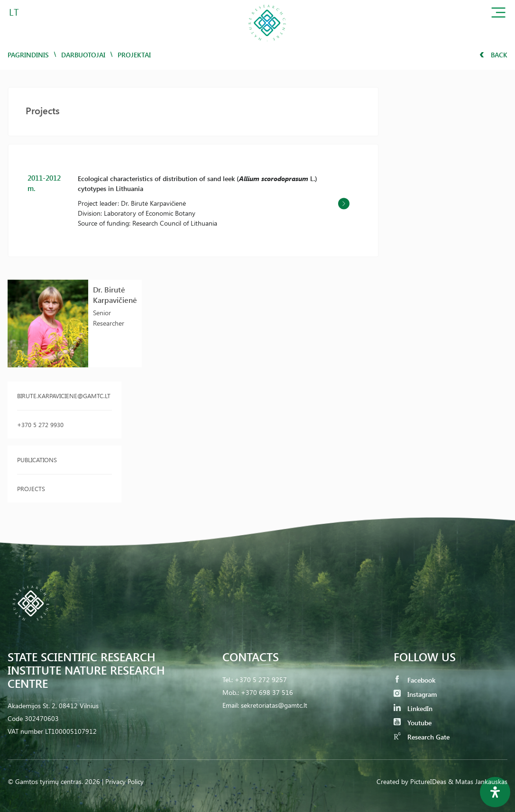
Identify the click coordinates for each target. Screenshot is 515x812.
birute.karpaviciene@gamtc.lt (64, 396)
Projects (31, 488)
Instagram (415, 694)
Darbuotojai (83, 55)
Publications (37, 460)
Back (493, 55)
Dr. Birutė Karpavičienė (115, 295)
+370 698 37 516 (267, 692)
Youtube (413, 723)
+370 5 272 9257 (261, 680)
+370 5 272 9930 (40, 424)
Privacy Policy (124, 781)
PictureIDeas (428, 781)
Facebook (414, 680)
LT (14, 12)
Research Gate (422, 737)
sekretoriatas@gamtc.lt (274, 705)
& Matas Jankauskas (478, 781)
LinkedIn (413, 708)
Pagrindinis (28, 55)
